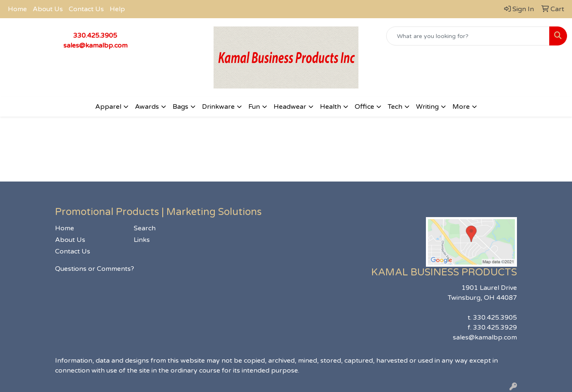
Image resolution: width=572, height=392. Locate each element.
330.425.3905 (95, 36)
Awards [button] (147, 107)
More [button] (461, 107)
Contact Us (86, 9)
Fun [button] (254, 107)
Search (145, 228)
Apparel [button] (108, 107)
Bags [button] (180, 107)
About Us (48, 9)
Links (142, 240)
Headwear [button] (290, 107)
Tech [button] (395, 107)
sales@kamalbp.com (95, 45)
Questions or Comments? (95, 269)
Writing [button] (427, 107)
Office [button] (364, 107)
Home (17, 9)
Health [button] (330, 107)
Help (117, 9)
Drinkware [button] (218, 107)
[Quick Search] (468, 36)
